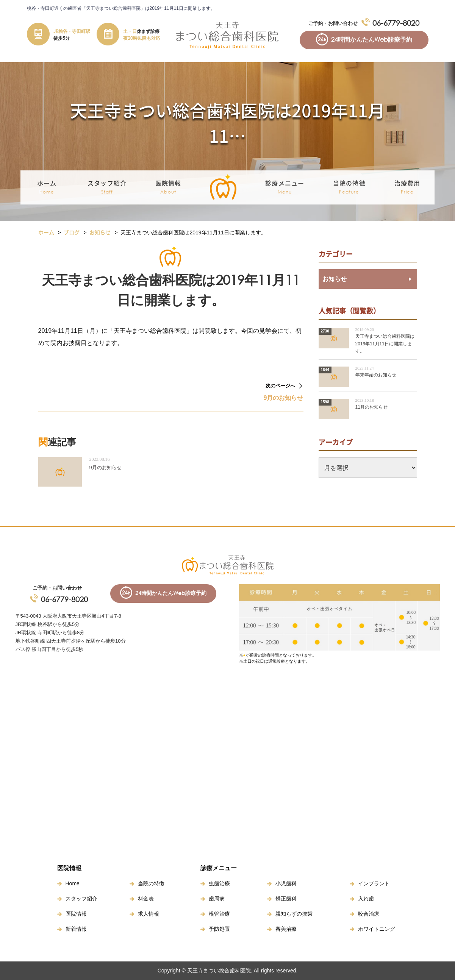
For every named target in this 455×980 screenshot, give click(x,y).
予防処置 (219, 929)
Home (73, 883)
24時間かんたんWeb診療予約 (372, 39)
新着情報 (76, 929)
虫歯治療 (219, 883)
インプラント (374, 883)
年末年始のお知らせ (376, 375)
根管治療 (219, 914)
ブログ (72, 232)
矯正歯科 (286, 899)
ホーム (47, 187)
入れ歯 (366, 899)
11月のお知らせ (371, 407)
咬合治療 (369, 914)
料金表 (146, 899)
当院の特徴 (349, 187)
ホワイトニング (377, 929)
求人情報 (149, 914)
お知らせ (100, 232)
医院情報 (76, 914)
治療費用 (407, 187)
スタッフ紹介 (81, 899)
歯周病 (217, 899)
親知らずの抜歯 (294, 914)
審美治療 (286, 929)
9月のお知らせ (106, 467)
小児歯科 (286, 883)
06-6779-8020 (396, 23)
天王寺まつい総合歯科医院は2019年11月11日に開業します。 (385, 344)
